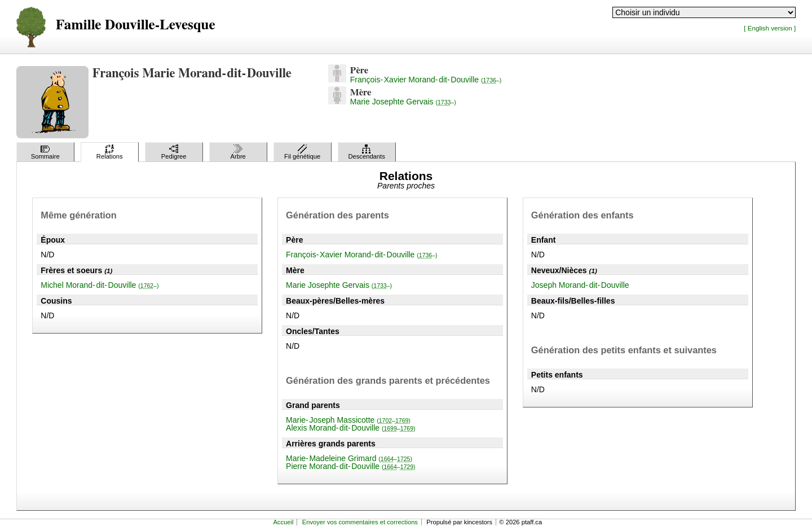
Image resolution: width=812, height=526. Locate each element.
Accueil (283, 522)
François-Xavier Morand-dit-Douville (426, 80)
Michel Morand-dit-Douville (100, 285)
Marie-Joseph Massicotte (348, 420)
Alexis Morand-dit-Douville (350, 428)
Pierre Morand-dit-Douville (350, 466)
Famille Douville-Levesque (136, 25)
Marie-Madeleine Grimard (349, 458)
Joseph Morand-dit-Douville (580, 285)
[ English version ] (770, 28)
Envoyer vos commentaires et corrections (360, 522)
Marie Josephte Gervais (403, 102)
